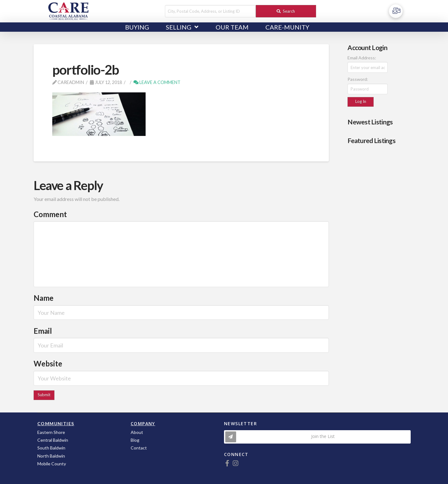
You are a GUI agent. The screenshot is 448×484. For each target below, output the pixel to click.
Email (43, 331)
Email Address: (362, 58)
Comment (50, 214)
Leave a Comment (157, 82)
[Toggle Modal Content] (317, 437)
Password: (358, 79)
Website (48, 363)
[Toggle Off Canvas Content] (396, 11)
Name (44, 298)
